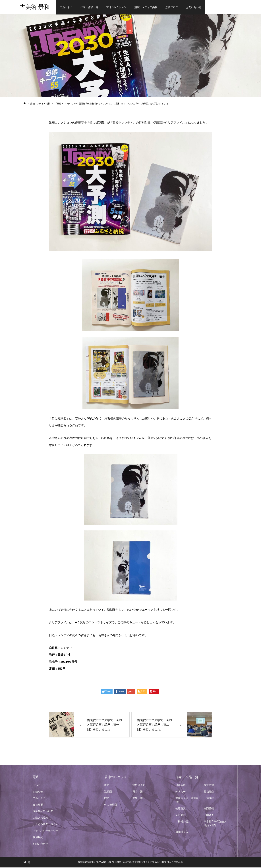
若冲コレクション (116, 7)
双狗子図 (138, 799)
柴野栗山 (181, 815)
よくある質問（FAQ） (45, 825)
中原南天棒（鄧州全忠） (187, 801)
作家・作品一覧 (89, 7)
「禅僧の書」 (183, 822)
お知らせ (38, 792)
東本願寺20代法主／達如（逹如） (215, 824)
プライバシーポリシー (45, 831)
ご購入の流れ (40, 818)
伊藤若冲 (181, 786)
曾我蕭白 (209, 792)
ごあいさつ (66, 7)
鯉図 (107, 799)
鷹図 (107, 786)
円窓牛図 (138, 792)
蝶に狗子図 (139, 786)
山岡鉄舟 (209, 815)
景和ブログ (172, 7)
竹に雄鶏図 (111, 805)
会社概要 (38, 805)
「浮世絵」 (210, 799)
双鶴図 (108, 792)
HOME (37, 786)
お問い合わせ (194, 7)
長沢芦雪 (209, 786)
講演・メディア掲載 (146, 7)
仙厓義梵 (181, 809)
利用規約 (38, 838)
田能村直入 (182, 832)
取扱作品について (43, 812)
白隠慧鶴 (209, 809)
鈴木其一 (181, 792)
